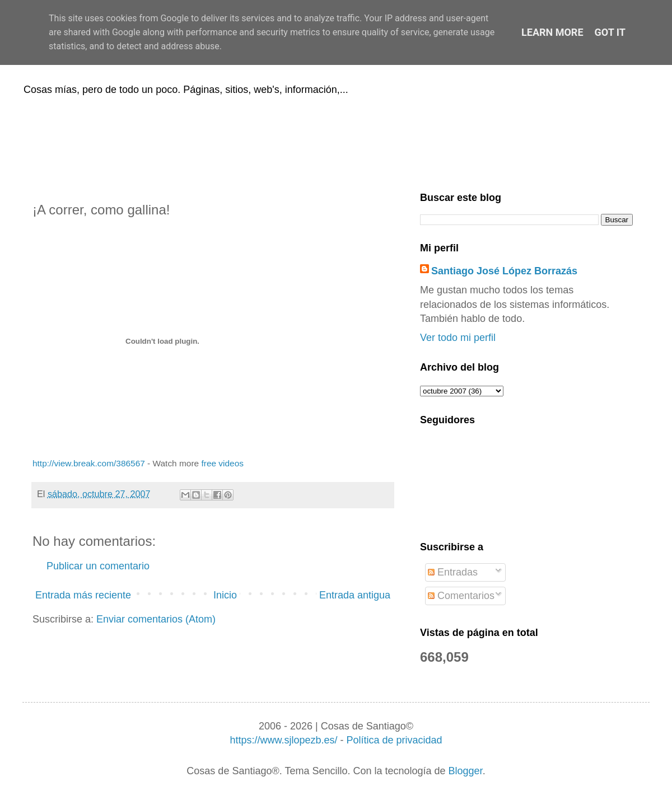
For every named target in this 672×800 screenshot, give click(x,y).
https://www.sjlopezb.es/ (283, 740)
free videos (222, 463)
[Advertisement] (336, 142)
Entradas (453, 572)
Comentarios (461, 596)
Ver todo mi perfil (458, 338)
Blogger (466, 771)
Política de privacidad (394, 740)
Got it (610, 32)
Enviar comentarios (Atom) (156, 619)
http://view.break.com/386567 (89, 463)
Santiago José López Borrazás (504, 271)
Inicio (225, 595)
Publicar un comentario (98, 566)
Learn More (552, 32)
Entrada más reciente (83, 595)
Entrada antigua (355, 595)
